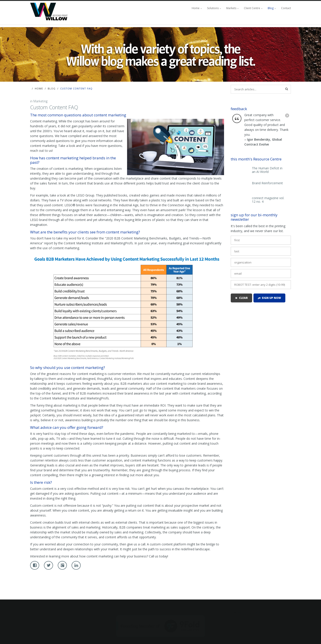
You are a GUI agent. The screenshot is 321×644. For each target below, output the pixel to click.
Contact (286, 8)
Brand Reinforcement (267, 183)
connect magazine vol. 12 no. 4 (268, 200)
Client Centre (252, 8)
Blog (271, 8)
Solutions (213, 8)
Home (196, 8)
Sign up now (271, 298)
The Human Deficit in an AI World (267, 170)
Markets (231, 8)
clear (243, 298)
